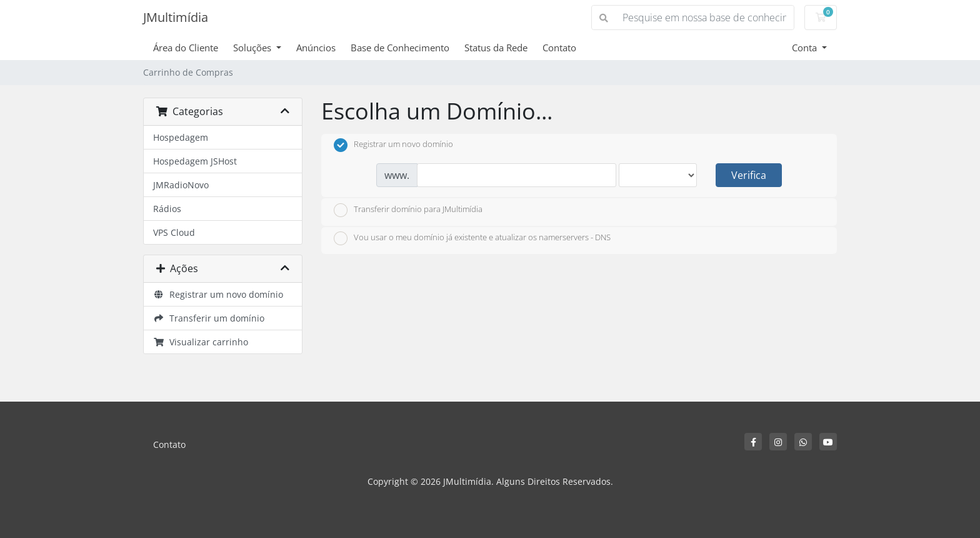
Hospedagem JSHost (195, 161)
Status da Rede (496, 48)
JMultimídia (176, 17)
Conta (806, 48)
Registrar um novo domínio (218, 294)
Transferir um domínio (209, 318)
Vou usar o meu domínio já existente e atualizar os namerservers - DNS (472, 238)
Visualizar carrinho (201, 342)
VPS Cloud (174, 232)
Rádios (167, 209)
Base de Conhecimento (400, 48)
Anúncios (316, 48)
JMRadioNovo (181, 185)
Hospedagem (181, 137)
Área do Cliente (186, 48)
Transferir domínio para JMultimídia (408, 210)
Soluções (253, 48)
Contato (559, 48)
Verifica (749, 175)
